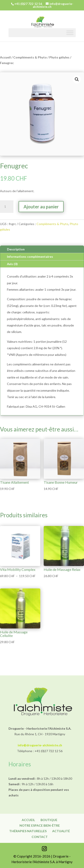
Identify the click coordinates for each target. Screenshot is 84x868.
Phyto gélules (59, 57)
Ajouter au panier (41, 207)
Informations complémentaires (30, 257)
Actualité (61, 831)
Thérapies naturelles (28, 831)
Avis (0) (12, 264)
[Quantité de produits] (7, 207)
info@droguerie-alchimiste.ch (40, 745)
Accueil (5, 57)
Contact (40, 837)
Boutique (49, 820)
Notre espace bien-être (40, 825)
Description (16, 249)
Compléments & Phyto (30, 57)
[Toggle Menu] (70, 33)
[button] (77, 79)
